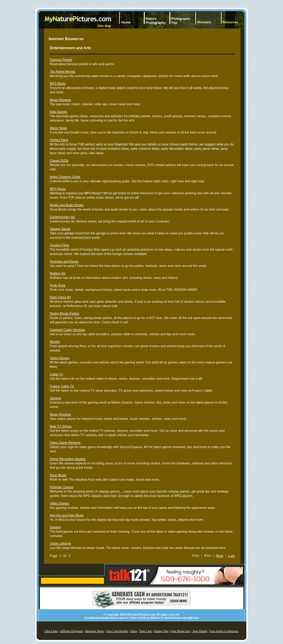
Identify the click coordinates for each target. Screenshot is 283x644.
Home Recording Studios (68, 459)
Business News (95, 631)
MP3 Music (58, 83)
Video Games (59, 358)
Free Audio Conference (224, 631)
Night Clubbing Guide (65, 177)
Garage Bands (60, 229)
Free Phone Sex (180, 631)
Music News (58, 128)
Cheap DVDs (59, 160)
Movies (55, 342)
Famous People (61, 60)
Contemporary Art (62, 217)
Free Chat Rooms (117, 631)
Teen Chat (145, 631)
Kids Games (59, 112)
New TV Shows (61, 426)
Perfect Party (59, 140)
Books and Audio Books (67, 205)
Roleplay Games (62, 487)
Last (231, 555)
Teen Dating (200, 631)
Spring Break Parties (64, 313)
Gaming (55, 398)
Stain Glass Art (60, 297)
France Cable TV (62, 386)
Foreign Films (60, 245)
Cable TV (56, 374)
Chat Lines (51, 631)
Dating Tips (161, 631)
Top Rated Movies (63, 72)
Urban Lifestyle (60, 543)
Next (220, 555)
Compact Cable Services (67, 330)
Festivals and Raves (64, 261)
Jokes (134, 631)
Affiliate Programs (71, 631)
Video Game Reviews (65, 443)
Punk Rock (58, 285)
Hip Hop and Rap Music (67, 515)
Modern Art (58, 273)
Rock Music (58, 475)
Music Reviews (60, 100)
